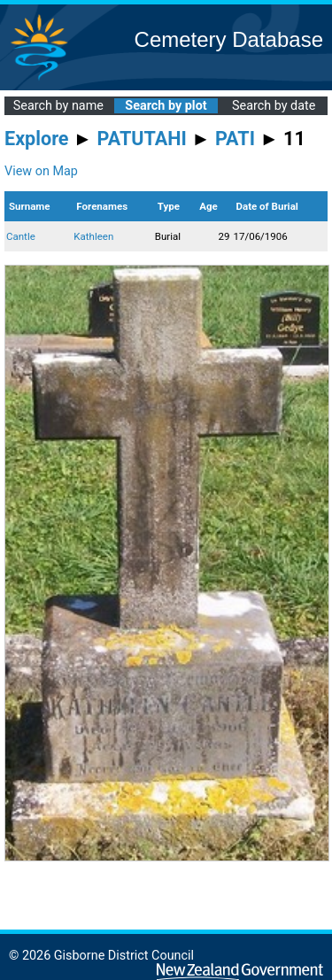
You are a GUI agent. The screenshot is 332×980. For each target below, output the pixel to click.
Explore (37, 139)
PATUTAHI (142, 139)
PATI (235, 139)
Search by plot (166, 106)
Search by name (58, 106)
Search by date (274, 106)
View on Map (41, 171)
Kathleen (93, 236)
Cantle (21, 236)
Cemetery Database (229, 39)
